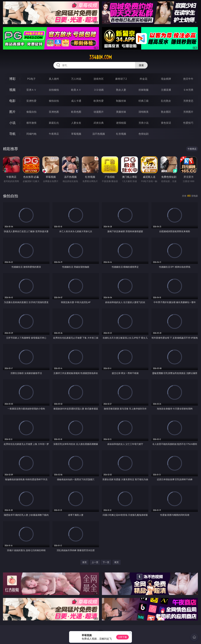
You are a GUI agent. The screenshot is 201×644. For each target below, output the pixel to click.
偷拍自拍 (54, 101)
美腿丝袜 (121, 112)
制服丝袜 (121, 101)
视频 (12, 90)
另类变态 (188, 101)
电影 (12, 101)
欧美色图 (76, 112)
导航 (12, 134)
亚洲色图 (54, 112)
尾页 (117, 562)
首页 (84, 562)
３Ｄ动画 (99, 90)
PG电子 (31, 79)
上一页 (95, 562)
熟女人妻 (121, 90)
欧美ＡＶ (76, 90)
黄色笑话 (166, 123)
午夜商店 (54, 134)
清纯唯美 (144, 112)
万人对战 (76, 79)
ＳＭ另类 (188, 90)
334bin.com (100, 57)
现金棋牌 (166, 79)
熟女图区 (166, 112)
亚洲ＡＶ (31, 90)
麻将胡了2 (121, 79)
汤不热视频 (99, 134)
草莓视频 (76, 134)
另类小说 (144, 123)
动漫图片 (99, 112)
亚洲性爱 (31, 101)
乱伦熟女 (166, 101)
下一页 (106, 562)
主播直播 (166, 90)
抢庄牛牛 (188, 79)
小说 (12, 123)
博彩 (12, 79)
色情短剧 (144, 134)
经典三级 (144, 101)
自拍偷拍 (54, 90)
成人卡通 (76, 101)
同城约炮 (31, 134)
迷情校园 (121, 123)
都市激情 (31, 123)
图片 (12, 112)
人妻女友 (76, 123)
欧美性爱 (99, 101)
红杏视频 (121, 134)
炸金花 (144, 79)
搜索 (141, 65)
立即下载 (122, 637)
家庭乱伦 (54, 123)
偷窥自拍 (31, 112)
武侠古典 (99, 123)
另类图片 (188, 112)
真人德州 (54, 79)
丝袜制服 (144, 90)
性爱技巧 (188, 123)
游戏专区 (99, 79)
